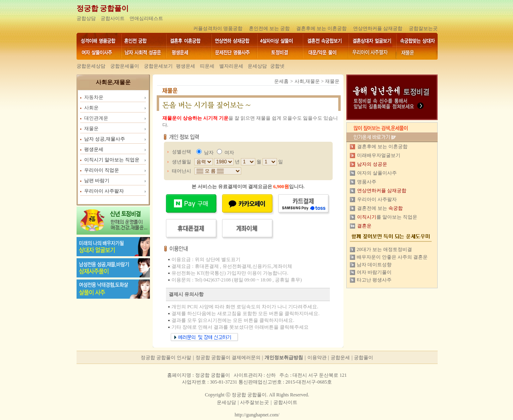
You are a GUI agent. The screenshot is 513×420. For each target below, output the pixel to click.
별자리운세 (231, 66)
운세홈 (281, 81)
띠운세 (207, 66)
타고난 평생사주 (374, 280)
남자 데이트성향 (374, 265)
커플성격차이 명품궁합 (218, 28)
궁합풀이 (364, 358)
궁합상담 (86, 18)
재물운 (91, 129)
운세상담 (257, 66)
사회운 (91, 108)
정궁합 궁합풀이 (103, 8)
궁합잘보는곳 (423, 28)
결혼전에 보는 (380, 208)
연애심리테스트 (146, 18)
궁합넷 (277, 66)
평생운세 (186, 66)
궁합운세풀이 (125, 66)
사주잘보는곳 (254, 402)
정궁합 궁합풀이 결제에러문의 (228, 358)
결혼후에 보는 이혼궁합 (321, 28)
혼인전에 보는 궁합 (269, 28)
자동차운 (94, 97)
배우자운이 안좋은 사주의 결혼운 (392, 257)
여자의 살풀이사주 (377, 173)
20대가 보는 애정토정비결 (384, 249)
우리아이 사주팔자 (377, 199)
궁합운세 (340, 358)
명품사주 (367, 182)
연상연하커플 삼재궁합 (378, 28)
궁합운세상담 (91, 66)
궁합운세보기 (158, 66)
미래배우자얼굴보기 (379, 155)
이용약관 (317, 358)
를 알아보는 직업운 (387, 217)
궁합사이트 (113, 18)
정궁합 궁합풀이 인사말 (166, 358)
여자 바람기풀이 (374, 272)
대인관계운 (96, 118)
